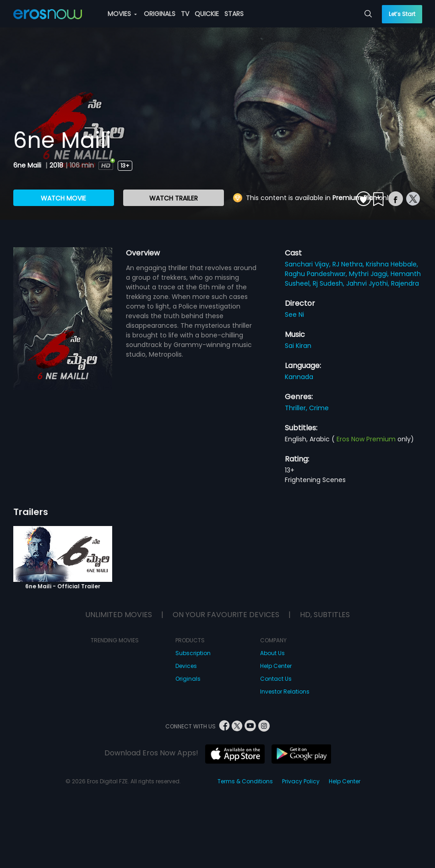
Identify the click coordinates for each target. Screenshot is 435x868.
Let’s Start (402, 14)
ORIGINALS (160, 14)
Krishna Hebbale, (392, 264)
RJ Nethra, (349, 264)
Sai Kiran (298, 346)
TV (185, 14)
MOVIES (122, 14)
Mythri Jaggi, (370, 274)
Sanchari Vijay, (309, 264)
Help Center (276, 666)
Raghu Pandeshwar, (317, 274)
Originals (188, 679)
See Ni (294, 315)
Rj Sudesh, (329, 283)
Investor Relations (285, 692)
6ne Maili (28, 165)
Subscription (193, 653)
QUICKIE (207, 14)
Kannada (299, 377)
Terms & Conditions (245, 781)
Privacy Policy (301, 781)
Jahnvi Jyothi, (369, 283)
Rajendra (405, 283)
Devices (186, 666)
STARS (234, 14)
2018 (56, 165)
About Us (272, 653)
